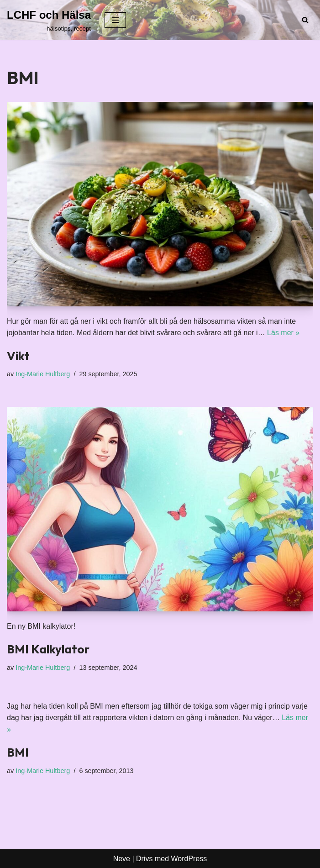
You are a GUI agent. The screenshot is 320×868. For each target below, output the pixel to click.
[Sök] (305, 20)
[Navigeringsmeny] (115, 20)
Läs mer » (283, 333)
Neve (122, 859)
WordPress (189, 859)
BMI (18, 752)
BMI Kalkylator (48, 649)
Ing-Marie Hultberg (43, 374)
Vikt (18, 356)
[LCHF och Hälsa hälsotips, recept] (49, 20)
